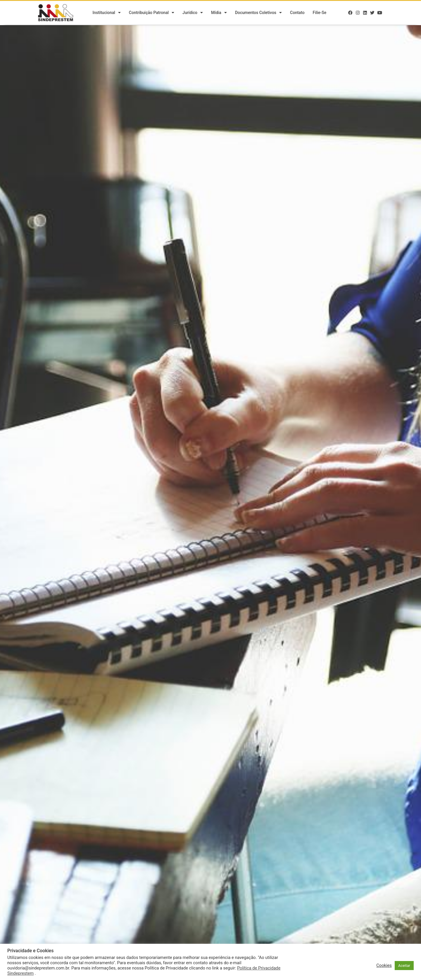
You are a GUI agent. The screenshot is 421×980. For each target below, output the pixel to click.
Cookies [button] (384, 965)
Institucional (106, 13)
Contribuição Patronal (152, 13)
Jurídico (193, 13)
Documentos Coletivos (258, 13)
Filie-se (320, 13)
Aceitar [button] (404, 966)
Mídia (219, 13)
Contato (297, 13)
